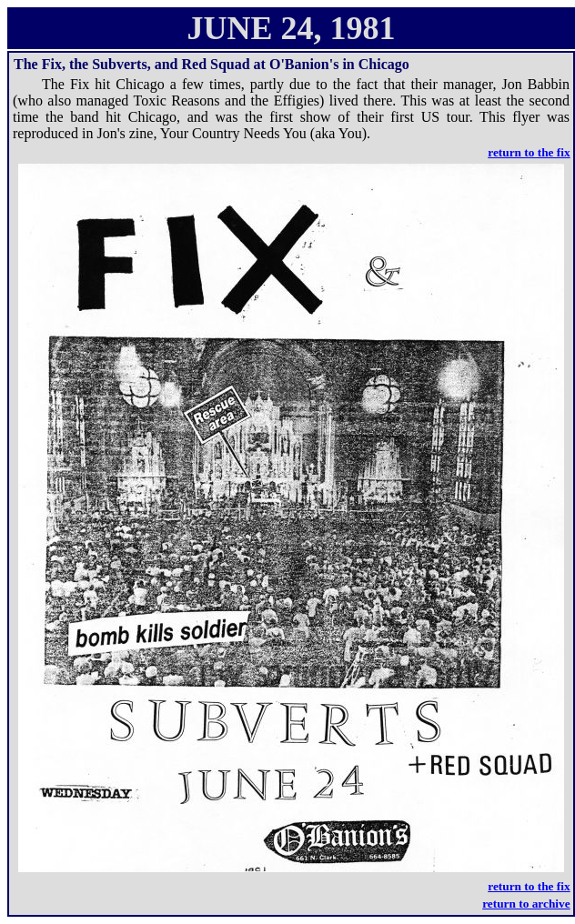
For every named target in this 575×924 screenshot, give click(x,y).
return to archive (526, 904)
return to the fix (529, 152)
